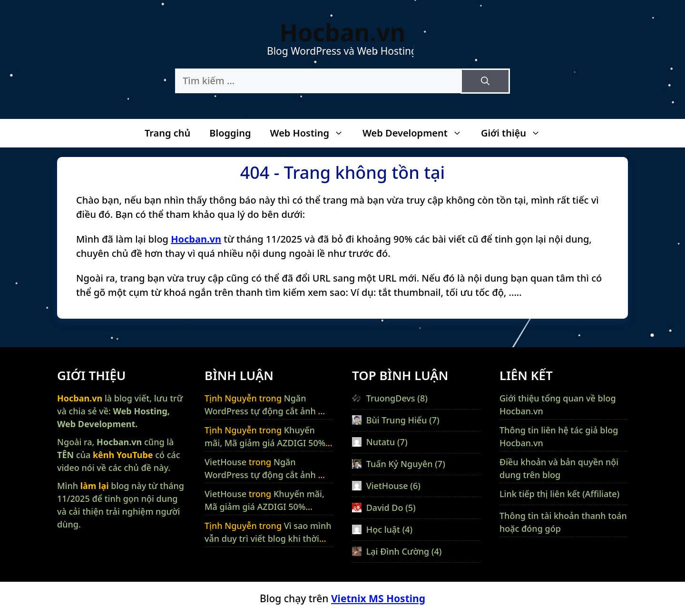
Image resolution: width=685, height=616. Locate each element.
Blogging (230, 133)
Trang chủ (167, 133)
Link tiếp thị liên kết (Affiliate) (559, 494)
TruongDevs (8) (390, 398)
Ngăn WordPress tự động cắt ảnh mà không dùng (268, 411)
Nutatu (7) (380, 442)
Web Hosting (311, 133)
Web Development (417, 133)
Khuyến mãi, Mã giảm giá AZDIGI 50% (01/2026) (265, 443)
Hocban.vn (342, 32)
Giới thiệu (515, 133)
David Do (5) (384, 508)
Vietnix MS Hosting (378, 598)
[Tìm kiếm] (485, 81)
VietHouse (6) (386, 486)
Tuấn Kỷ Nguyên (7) (399, 464)
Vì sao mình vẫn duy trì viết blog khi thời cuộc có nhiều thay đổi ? (268, 538)
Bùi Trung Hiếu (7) (396, 420)
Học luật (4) (382, 529)
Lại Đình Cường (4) (397, 551)
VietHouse (225, 462)
